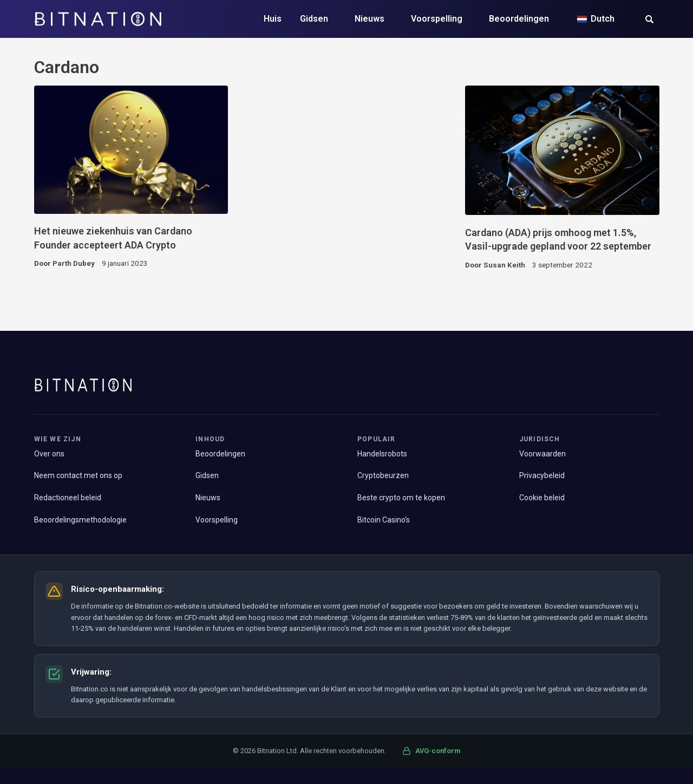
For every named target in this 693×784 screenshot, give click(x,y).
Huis (273, 19)
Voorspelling (437, 19)
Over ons (49, 454)
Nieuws (370, 19)
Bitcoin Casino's (384, 520)
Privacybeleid (542, 475)
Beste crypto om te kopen (401, 498)
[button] (649, 20)
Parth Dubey (74, 263)
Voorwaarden (542, 454)
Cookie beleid (542, 498)
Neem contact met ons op (78, 475)
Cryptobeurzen (383, 475)
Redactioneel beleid (68, 498)
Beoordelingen (519, 19)
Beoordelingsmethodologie (80, 520)
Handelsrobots (382, 454)
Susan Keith (504, 265)
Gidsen (314, 19)
